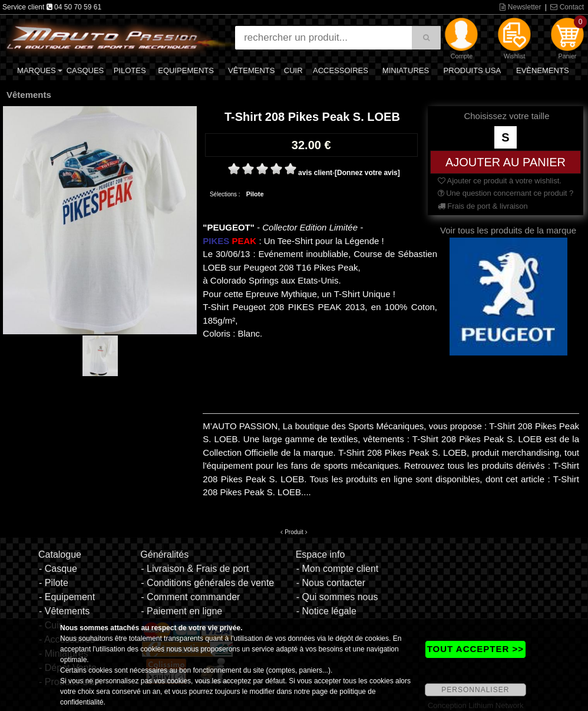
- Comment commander (190, 597)
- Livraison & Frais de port (195, 569)
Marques (37, 70)
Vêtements (251, 70)
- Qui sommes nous (337, 597)
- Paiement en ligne (181, 611)
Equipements (186, 70)
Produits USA (473, 70)
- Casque (58, 569)
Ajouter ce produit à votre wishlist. (500, 181)
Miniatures (406, 70)
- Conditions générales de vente (207, 583)
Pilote (255, 194)
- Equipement (67, 597)
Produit (294, 532)
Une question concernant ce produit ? (506, 193)
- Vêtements (64, 611)
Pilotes (130, 70)
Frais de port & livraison (483, 206)
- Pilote (54, 583)
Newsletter (520, 7)
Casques (85, 70)
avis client (315, 173)
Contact (567, 7)
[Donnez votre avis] (367, 173)
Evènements (543, 70)
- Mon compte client (338, 569)
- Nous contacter (331, 583)
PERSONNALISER (475, 690)
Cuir (293, 70)
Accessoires (341, 70)
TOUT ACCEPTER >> (475, 649)
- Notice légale (326, 611)
